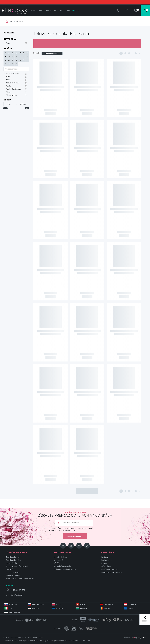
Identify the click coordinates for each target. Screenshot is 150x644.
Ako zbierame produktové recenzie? (20, 578)
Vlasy (49, 11)
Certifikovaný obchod (109, 569)
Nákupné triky (11, 563)
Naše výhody (106, 566)
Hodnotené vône (12, 572)
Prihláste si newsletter (75, 514)
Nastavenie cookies (35, 637)
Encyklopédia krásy (13, 560)
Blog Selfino (10, 569)
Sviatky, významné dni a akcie (17, 566)
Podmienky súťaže (13, 575)
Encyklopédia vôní (13, 557)
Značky (75, 11)
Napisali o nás (107, 560)
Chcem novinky (75, 536)
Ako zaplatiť (58, 560)
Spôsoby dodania (60, 557)
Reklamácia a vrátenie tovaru (65, 569)
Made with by (135, 637)
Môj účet (57, 563)
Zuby (68, 11)
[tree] (15, 43)
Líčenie (41, 11)
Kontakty (105, 557)
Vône (33, 11)
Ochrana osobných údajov (111, 572)
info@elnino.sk (17, 595)
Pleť (61, 11)
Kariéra (104, 563)
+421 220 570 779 (18, 590)
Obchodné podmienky (62, 566)
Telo (12, 21)
